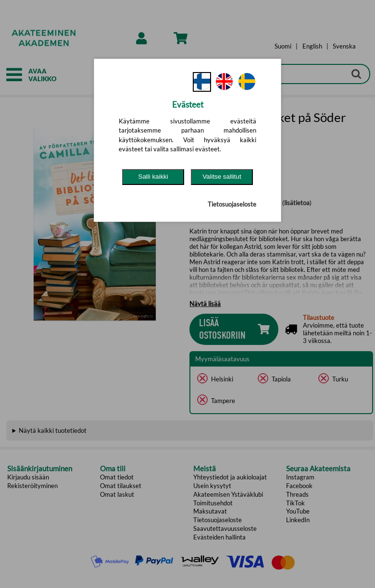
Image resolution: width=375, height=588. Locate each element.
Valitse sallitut (222, 177)
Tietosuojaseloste (232, 204)
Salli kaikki (153, 177)
